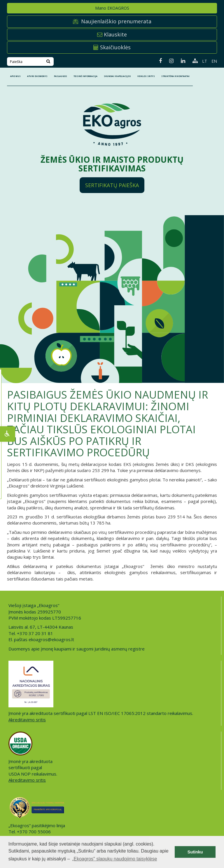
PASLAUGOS (61, 76)
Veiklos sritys (146, 76)
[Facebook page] (158, 61)
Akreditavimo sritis (27, 720)
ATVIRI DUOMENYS (37, 76)
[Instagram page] (169, 61)
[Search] (48, 62)
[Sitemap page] (193, 61)
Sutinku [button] (195, 852)
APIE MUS (15, 76)
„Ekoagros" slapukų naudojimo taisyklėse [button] (114, 859)
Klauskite (112, 34)
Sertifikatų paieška (112, 185)
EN (214, 61)
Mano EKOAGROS (112, 8)
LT (205, 61)
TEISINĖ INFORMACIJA (85, 76)
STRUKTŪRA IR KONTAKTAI (175, 76)
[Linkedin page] (181, 61)
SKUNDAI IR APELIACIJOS (117, 76)
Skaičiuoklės (112, 47)
